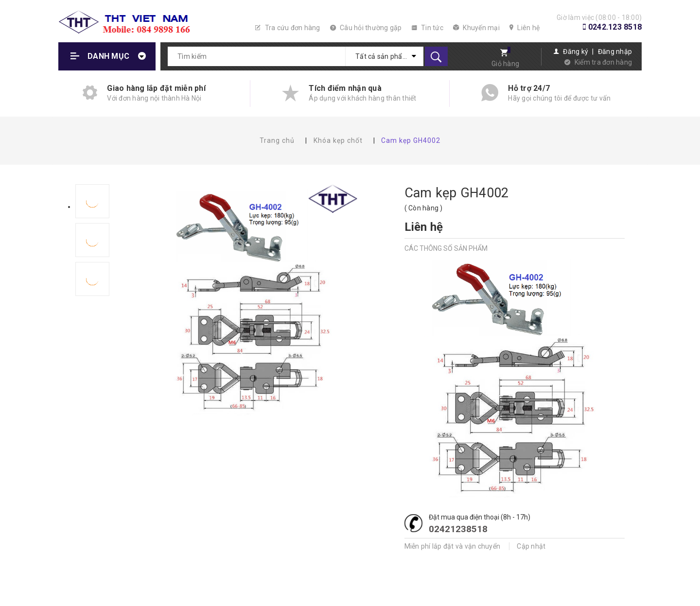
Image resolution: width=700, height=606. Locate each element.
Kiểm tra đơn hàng (603, 62)
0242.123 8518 (615, 27)
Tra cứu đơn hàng (288, 28)
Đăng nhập (615, 52)
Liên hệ (525, 28)
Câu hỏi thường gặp (366, 28)
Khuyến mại (476, 28)
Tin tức (428, 28)
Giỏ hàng (505, 64)
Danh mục (108, 56)
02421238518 (458, 529)
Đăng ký (576, 52)
